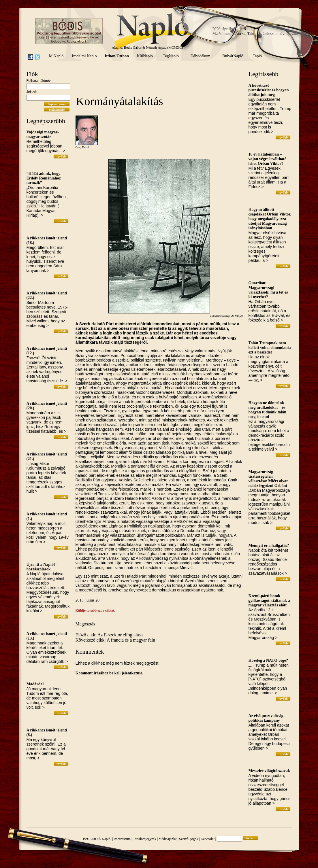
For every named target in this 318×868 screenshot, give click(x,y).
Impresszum (122, 839)
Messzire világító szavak (269, 771)
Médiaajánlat (168, 839)
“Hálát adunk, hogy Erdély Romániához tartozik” (44, 178)
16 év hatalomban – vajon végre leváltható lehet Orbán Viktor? (268, 159)
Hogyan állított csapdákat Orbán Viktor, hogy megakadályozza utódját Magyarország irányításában (270, 219)
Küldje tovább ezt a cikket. (95, 610)
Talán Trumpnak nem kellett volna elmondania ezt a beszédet (270, 348)
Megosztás (85, 624)
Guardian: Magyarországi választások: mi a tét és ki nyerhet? (268, 290)
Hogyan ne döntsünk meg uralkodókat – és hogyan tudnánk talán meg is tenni (268, 410)
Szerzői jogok (189, 839)
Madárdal (35, 684)
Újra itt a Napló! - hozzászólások (42, 567)
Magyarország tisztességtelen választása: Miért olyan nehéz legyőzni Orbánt (269, 479)
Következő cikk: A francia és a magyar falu (115, 640)
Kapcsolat (208, 839)
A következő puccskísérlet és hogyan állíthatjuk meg (269, 90)
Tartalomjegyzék (144, 839)
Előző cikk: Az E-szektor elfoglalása (109, 635)
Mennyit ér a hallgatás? (269, 545)
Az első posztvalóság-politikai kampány (267, 718)
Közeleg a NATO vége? (268, 660)
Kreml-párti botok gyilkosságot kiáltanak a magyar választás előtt (269, 601)
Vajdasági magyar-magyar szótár (43, 134)
